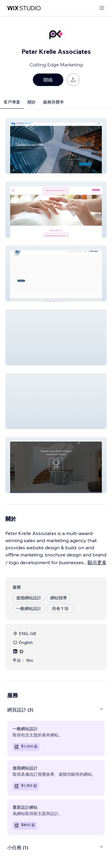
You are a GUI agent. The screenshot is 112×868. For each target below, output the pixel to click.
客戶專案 (12, 102)
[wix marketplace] (24, 8)
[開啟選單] (102, 8)
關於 (32, 102)
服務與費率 (53, 102)
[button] (56, 146)
